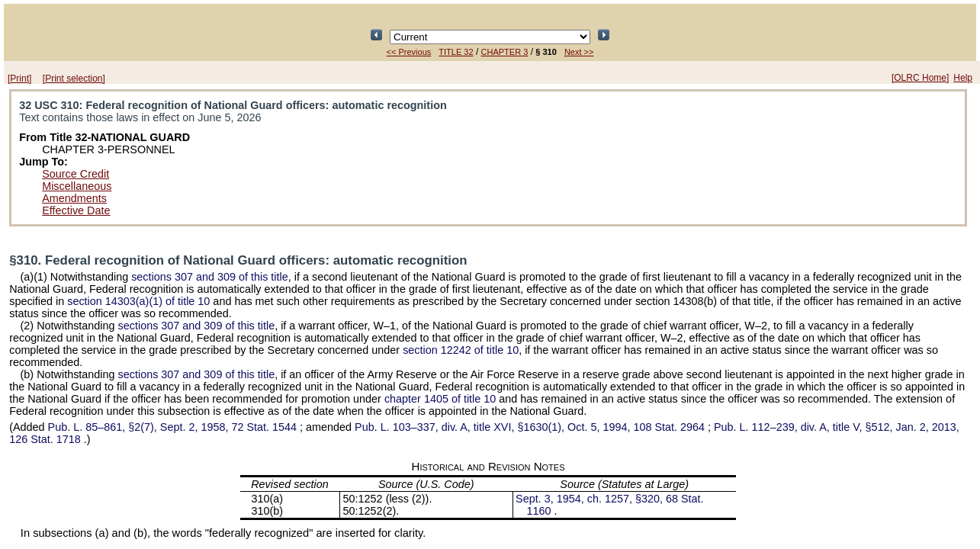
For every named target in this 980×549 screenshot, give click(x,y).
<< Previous (409, 52)
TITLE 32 (456, 52)
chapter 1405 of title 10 (440, 399)
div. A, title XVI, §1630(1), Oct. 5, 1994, (531, 427)
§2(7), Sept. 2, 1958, (174, 427)
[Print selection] (74, 79)
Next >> (579, 52)
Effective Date (76, 210)
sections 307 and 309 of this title (210, 277)
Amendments (74, 198)
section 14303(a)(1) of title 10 (138, 301)
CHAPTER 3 (505, 52)
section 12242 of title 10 (461, 350)
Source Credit (76, 174)
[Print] (19, 79)
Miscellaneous (77, 186)
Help (963, 78)
